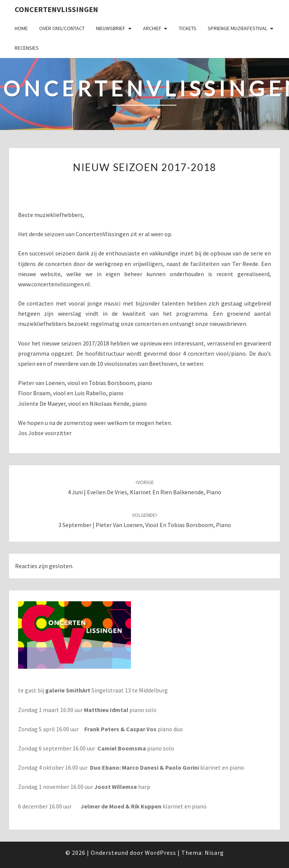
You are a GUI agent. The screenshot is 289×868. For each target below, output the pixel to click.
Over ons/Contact (62, 28)
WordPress (160, 853)
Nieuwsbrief (111, 28)
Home (21, 28)
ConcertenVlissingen (56, 9)
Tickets (188, 28)
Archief (152, 28)
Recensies (27, 48)
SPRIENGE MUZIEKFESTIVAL (237, 28)
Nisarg (214, 853)
